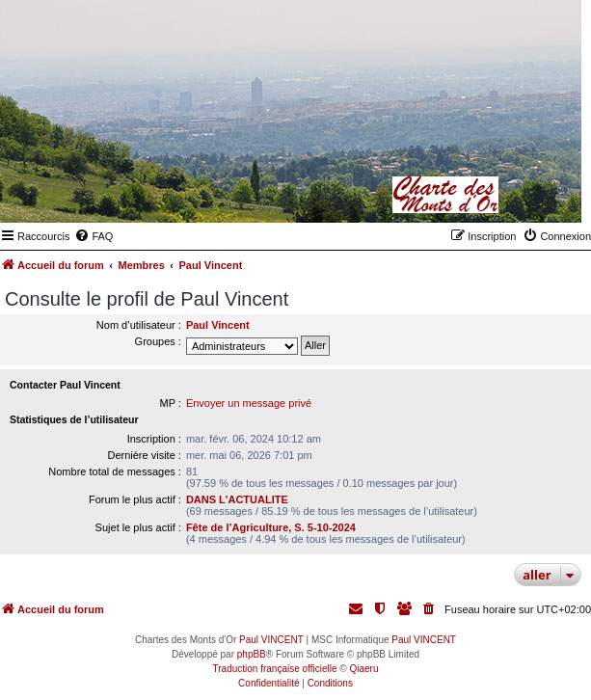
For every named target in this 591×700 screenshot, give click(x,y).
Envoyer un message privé (249, 403)
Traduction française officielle (275, 669)
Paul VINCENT (271, 640)
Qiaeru (363, 669)
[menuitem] (94, 236)
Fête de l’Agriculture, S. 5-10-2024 (271, 527)
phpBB (252, 654)
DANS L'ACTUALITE (237, 499)
